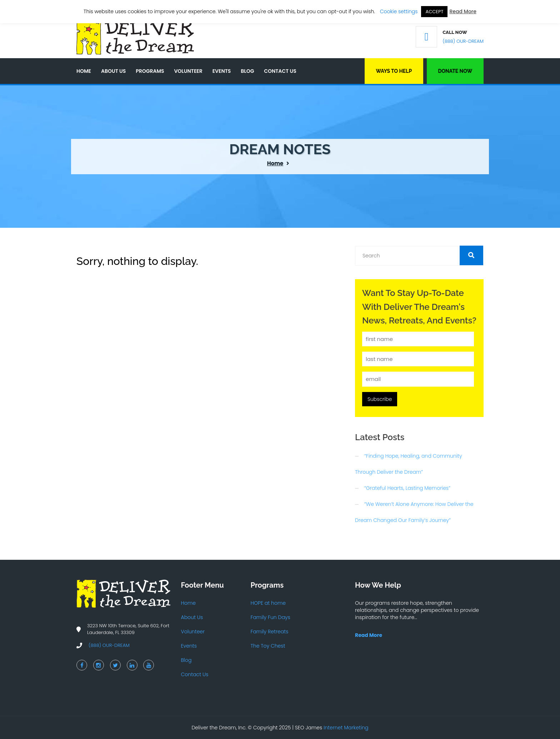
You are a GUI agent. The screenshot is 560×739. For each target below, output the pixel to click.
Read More (463, 11)
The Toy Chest (268, 646)
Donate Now (455, 71)
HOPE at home (268, 603)
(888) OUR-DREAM (463, 41)
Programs (150, 71)
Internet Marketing (346, 728)
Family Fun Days (271, 617)
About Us (113, 71)
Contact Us (280, 71)
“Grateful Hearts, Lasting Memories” (407, 488)
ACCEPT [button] (434, 12)
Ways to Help (393, 71)
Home (84, 71)
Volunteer (188, 71)
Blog (247, 71)
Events (222, 71)
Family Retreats (270, 632)
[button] (471, 255)
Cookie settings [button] (399, 11)
